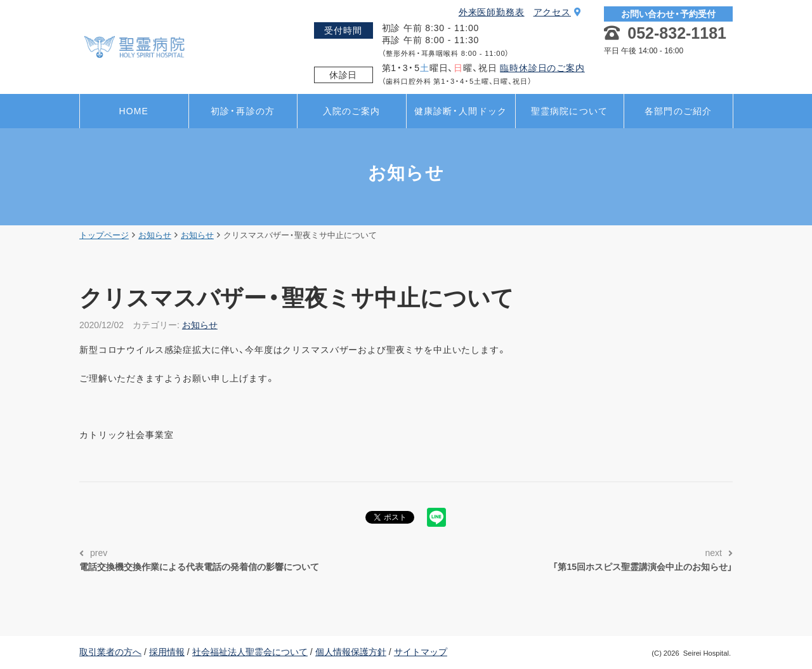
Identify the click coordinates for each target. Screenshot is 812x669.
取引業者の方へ (110, 652)
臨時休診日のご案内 (542, 68)
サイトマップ (421, 652)
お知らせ (200, 325)
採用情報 (167, 652)
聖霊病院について (569, 111)
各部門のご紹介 (678, 111)
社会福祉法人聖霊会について (250, 652)
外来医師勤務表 (492, 12)
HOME (134, 111)
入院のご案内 (352, 111)
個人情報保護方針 (351, 652)
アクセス (558, 12)
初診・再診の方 (243, 111)
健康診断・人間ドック (461, 111)
